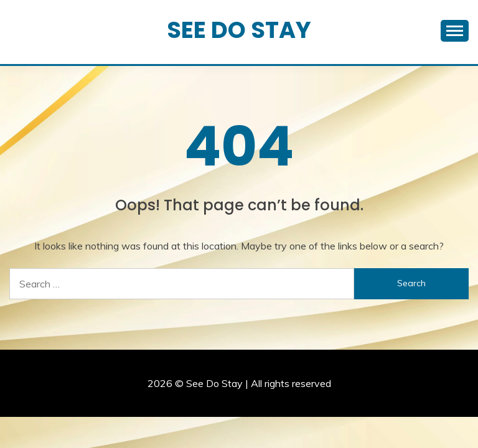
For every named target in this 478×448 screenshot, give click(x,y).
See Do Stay (239, 30)
